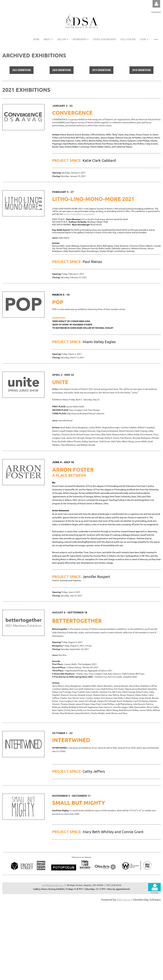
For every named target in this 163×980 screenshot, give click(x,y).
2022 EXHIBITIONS (22, 70)
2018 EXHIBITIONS (141, 70)
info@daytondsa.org (53, 885)
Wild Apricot (125, 899)
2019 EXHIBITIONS (101, 70)
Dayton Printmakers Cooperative (79, 214)
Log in (156, 4)
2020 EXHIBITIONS (62, 70)
